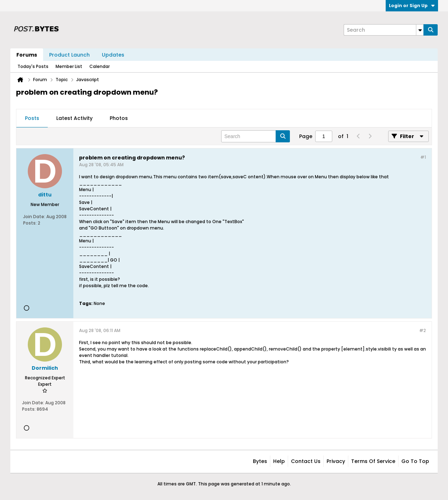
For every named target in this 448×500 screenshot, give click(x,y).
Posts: (30, 223)
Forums (27, 55)
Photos (119, 118)
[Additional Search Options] (420, 30)
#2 (423, 330)
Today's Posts (33, 66)
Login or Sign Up (412, 6)
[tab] (32, 119)
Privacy (336, 461)
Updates (113, 55)
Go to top (415, 461)
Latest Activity (74, 118)
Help (279, 461)
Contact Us (306, 461)
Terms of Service (373, 461)
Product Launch (69, 55)
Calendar (100, 66)
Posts (32, 118)
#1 (423, 157)
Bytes (260, 461)
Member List (69, 66)
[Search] (384, 30)
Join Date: (34, 217)
